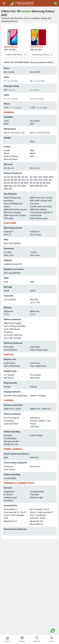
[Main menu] (4, 3)
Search (37, 639)
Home (7, 639)
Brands (22, 639)
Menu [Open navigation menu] (52, 639)
